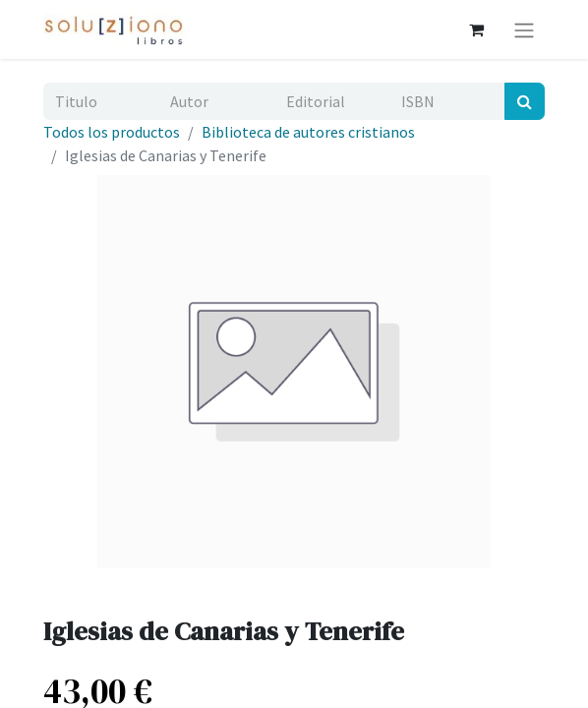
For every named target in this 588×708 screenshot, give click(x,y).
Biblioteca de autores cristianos (308, 132)
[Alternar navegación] (524, 29)
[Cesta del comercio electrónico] (476, 29)
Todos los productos (112, 132)
